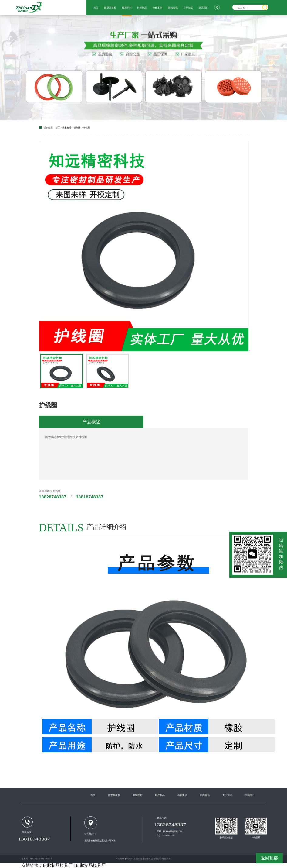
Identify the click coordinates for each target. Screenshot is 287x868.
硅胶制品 (142, 8)
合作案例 (157, 8)
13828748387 (52, 497)
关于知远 (188, 8)
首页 (96, 8)
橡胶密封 (127, 8)
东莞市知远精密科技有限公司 (148, 859)
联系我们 (204, 8)
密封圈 (77, 127)
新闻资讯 (173, 8)
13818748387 (89, 497)
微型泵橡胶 (110, 8)
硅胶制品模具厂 (58, 865)
